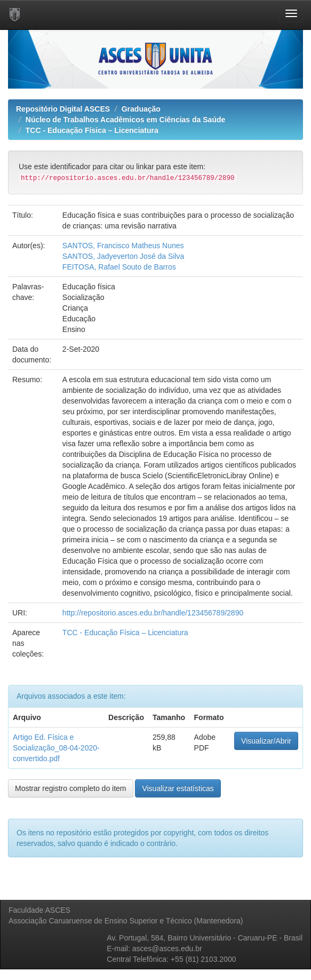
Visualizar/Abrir (266, 741)
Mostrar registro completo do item (71, 788)
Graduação (141, 109)
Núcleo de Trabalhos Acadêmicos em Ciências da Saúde (126, 120)
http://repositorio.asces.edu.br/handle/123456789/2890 (153, 613)
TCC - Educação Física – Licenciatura (92, 130)
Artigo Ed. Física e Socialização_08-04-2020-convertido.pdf (56, 748)
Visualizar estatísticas (178, 788)
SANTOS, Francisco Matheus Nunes (123, 246)
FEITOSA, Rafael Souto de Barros (119, 267)
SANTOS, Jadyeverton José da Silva (123, 256)
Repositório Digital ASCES (63, 109)
